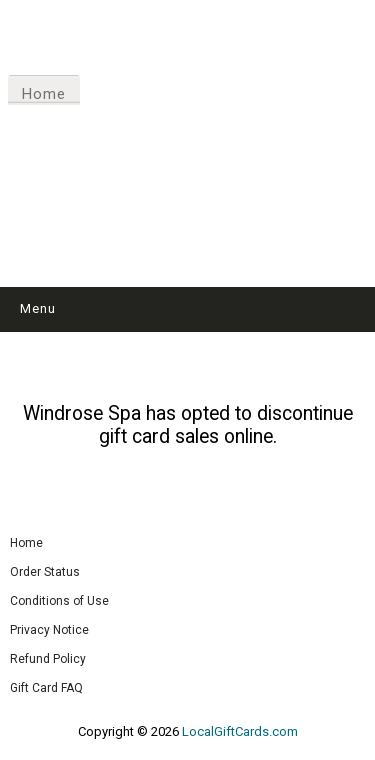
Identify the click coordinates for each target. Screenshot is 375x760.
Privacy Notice (49, 630)
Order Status (45, 572)
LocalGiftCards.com (240, 731)
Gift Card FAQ (46, 688)
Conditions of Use (59, 601)
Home (44, 94)
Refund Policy (48, 659)
